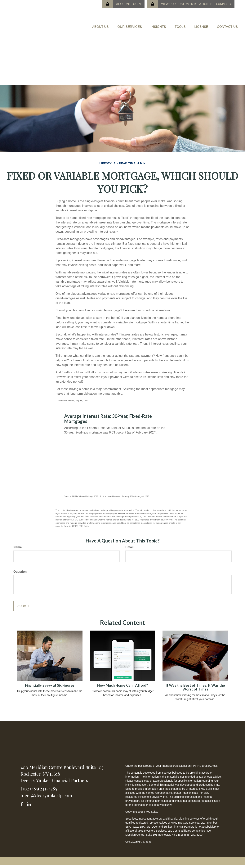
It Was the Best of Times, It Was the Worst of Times (195, 690)
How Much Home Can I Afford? (122, 688)
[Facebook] (23, 806)
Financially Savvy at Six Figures (50, 688)
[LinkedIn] (30, 806)
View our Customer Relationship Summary (196, 4)
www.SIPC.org (142, 830)
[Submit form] (23, 609)
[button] (99, 24)
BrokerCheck (210, 769)
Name (18, 550)
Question (20, 575)
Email (129, 550)
